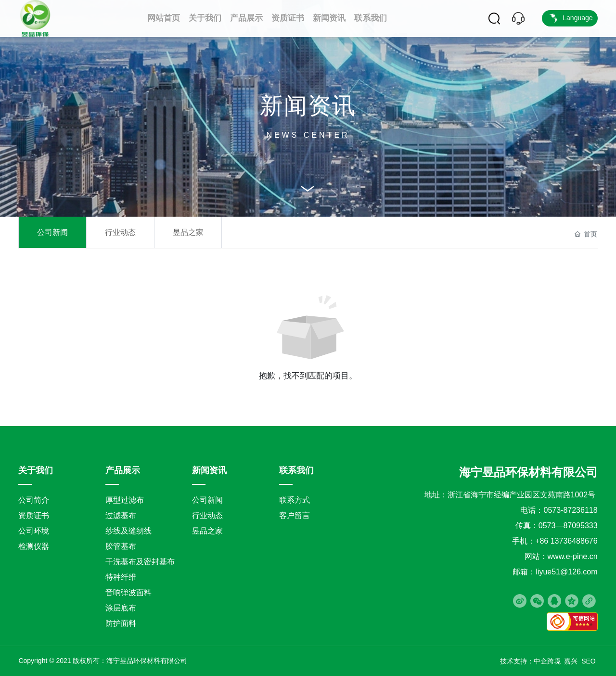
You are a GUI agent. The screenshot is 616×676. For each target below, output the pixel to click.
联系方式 (295, 500)
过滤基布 (121, 515)
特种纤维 (121, 577)
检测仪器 (34, 546)
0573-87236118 (570, 510)
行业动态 (120, 232)
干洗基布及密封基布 (140, 562)
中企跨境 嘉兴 (556, 661)
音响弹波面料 (128, 592)
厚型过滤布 (125, 500)
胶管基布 (121, 546)
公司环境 (34, 531)
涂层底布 (121, 608)
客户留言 (295, 515)
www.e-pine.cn (573, 556)
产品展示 (123, 470)
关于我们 (36, 470)
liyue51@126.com (566, 572)
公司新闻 (52, 232)
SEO (589, 661)
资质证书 (34, 515)
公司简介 (34, 500)
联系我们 (296, 470)
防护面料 (121, 623)
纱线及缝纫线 (128, 531)
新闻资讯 (308, 106)
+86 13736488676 (566, 541)
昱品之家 (188, 232)
